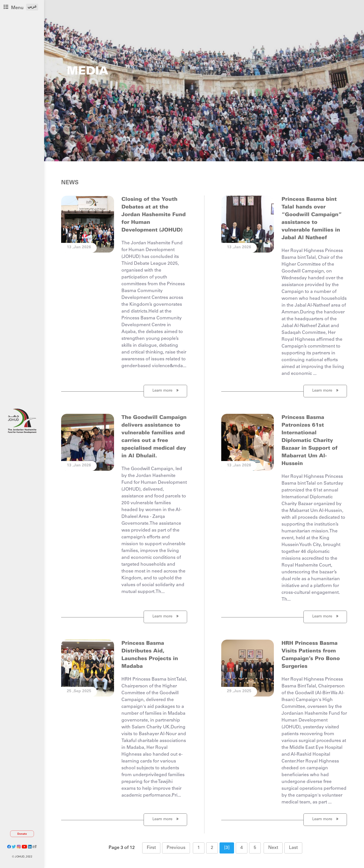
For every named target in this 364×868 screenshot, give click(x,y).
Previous (176, 848)
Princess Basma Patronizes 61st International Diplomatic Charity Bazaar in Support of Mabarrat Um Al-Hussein (310, 441)
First (151, 848)
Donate (22, 834)
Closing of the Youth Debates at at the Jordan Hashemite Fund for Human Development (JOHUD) (154, 215)
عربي (32, 7)
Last (293, 848)
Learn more (165, 391)
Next (273, 848)
